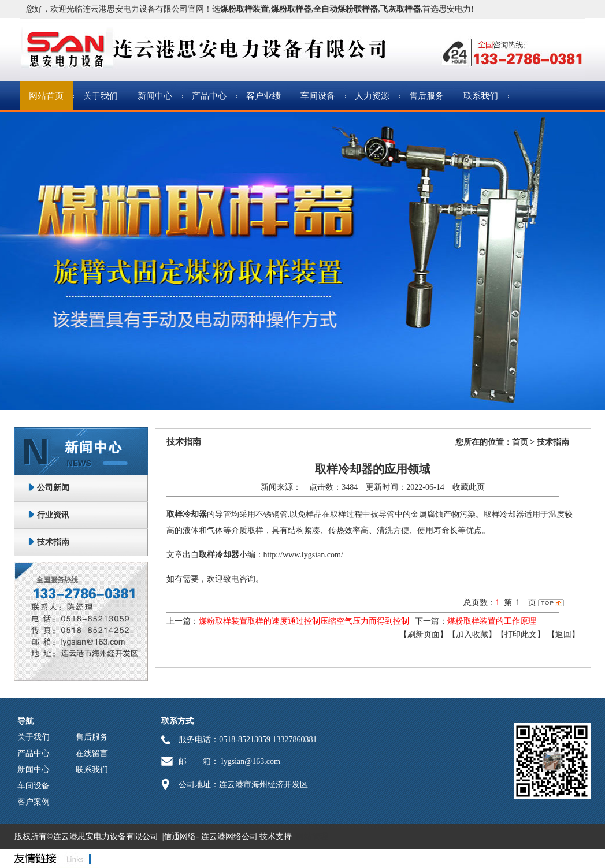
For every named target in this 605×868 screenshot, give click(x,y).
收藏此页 (469, 487)
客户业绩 (263, 96)
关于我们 (101, 96)
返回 (563, 634)
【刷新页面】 (424, 634)
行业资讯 (53, 515)
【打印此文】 (521, 634)
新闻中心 (155, 96)
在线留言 (92, 753)
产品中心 (209, 96)
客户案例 (34, 802)
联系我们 (481, 96)
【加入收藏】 (472, 634)
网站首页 (46, 96)
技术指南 (53, 542)
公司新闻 (53, 488)
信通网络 (180, 837)
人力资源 (372, 96)
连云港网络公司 (229, 837)
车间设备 (318, 96)
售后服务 (426, 96)
